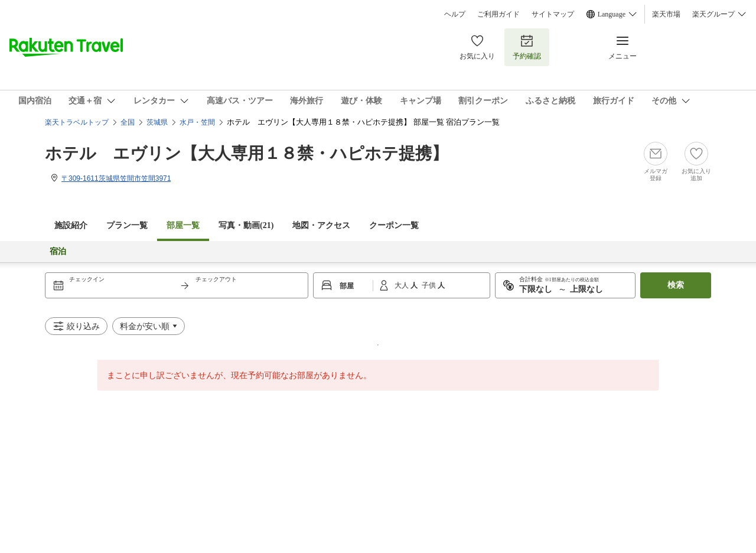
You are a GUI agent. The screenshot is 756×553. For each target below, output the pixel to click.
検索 (676, 285)
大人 (403, 285)
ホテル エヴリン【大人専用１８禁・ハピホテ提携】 (247, 153)
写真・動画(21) (246, 225)
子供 (430, 285)
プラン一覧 (127, 225)
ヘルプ (455, 14)
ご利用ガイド (498, 14)
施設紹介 (71, 225)
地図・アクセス (321, 225)
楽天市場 (666, 14)
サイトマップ (553, 14)
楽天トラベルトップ (77, 122)
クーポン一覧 (394, 225)
